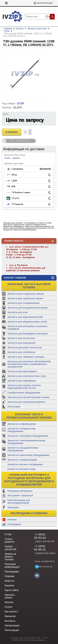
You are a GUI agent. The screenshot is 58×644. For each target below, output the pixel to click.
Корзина (9, 3)
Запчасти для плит (18, 312)
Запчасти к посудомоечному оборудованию (23, 449)
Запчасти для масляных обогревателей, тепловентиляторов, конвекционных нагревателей (29, 364)
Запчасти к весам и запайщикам (25, 464)
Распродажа (14, 524)
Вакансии (10, 616)
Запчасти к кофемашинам (22, 424)
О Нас (8, 534)
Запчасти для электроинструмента (26, 402)
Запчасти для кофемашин (22, 381)
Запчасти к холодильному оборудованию (21, 430)
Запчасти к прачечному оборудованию (28, 455)
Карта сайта (12, 590)
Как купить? (11, 612)
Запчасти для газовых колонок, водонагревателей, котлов (24, 387)
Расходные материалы (20, 491)
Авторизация (45, 3)
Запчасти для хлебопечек (21, 352)
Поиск (52, 17)
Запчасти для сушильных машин (25, 298)
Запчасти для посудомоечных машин (28, 308)
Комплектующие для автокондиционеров (19, 501)
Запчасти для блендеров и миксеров (27, 333)
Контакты (10, 621)
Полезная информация (12, 565)
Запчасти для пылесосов (21, 338)
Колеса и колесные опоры (22, 469)
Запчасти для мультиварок (22, 371)
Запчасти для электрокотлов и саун (27, 376)
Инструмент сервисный (20, 495)
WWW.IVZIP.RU (19, 640)
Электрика (13, 507)
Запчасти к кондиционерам (22, 460)
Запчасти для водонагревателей (25, 317)
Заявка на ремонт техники (10, 557)
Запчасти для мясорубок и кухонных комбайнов (27, 328)
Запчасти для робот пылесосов (25, 347)
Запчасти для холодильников (23, 303)
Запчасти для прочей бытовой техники (28, 397)
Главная (8, 29)
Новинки (12, 519)
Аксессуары (14, 406)
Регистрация (12, 630)
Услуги (8, 607)
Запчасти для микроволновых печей (27, 322)
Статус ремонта (10, 540)
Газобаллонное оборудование (24, 393)
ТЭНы (6, 31)
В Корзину (12, 132)
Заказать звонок (10, 596)
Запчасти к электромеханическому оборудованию (26, 442)
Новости (9, 581)
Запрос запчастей (10, 548)
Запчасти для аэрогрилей (21, 343)
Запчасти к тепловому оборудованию (28, 436)
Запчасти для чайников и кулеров (26, 357)
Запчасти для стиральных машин (26, 294)
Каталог (20, 29)
